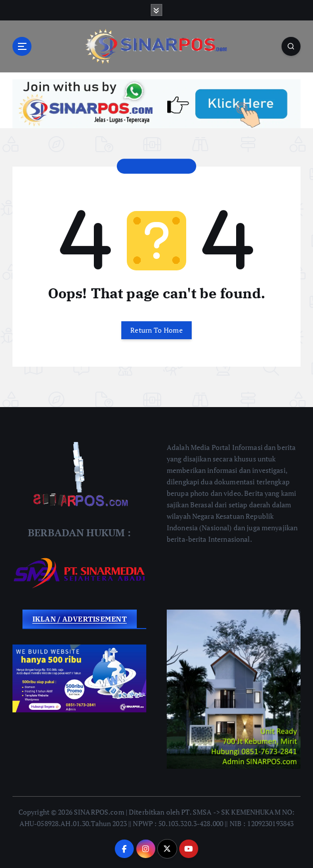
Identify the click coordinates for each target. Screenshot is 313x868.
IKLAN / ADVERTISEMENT (80, 619)
